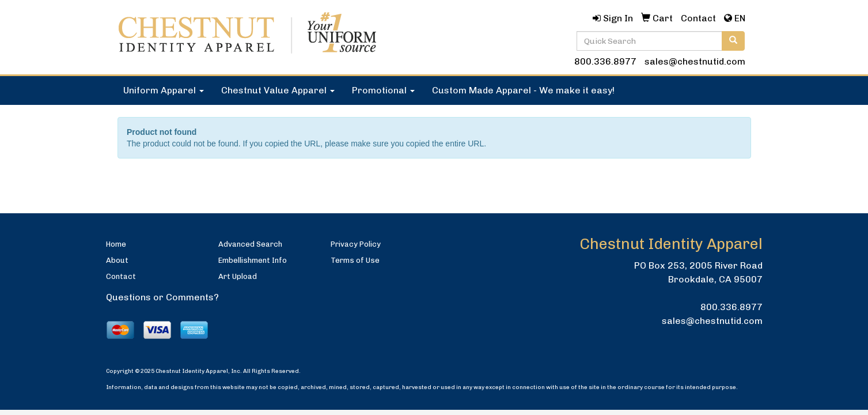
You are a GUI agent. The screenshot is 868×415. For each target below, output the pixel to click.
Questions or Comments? (162, 297)
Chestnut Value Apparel (278, 90)
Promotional (383, 90)
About (117, 260)
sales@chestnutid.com (695, 61)
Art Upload (238, 276)
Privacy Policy (356, 244)
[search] (733, 41)
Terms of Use (355, 260)
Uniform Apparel (164, 90)
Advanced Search (250, 244)
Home (116, 244)
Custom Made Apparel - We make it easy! (523, 90)
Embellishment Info (253, 260)
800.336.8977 (605, 61)
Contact (121, 276)
